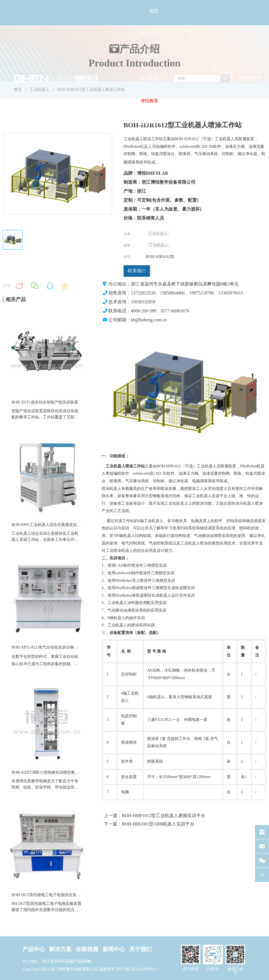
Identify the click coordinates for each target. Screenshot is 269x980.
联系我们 (137, 271)
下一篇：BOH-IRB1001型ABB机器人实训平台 (149, 824)
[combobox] (249, 79)
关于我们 (149, 146)
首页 (154, 11)
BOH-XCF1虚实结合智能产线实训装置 (45, 402)
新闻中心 (149, 123)
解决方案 (149, 56)
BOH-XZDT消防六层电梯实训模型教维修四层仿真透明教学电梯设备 (71, 772)
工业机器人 (158, 234)
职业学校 (43, 787)
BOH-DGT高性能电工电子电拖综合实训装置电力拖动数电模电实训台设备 (75, 895)
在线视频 (149, 78)
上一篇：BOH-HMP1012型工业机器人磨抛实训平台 (155, 816)
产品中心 (149, 34)
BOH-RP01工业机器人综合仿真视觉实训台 (48, 525)
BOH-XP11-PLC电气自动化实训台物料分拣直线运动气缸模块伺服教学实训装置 (80, 647)
